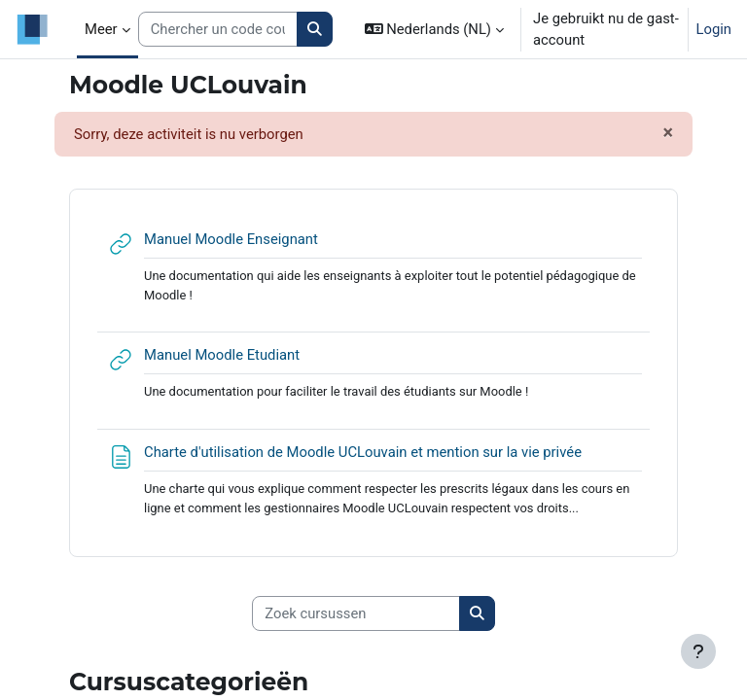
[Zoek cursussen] (356, 613)
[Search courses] (218, 29)
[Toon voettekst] (698, 651)
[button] (434, 29)
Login (714, 29)
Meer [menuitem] (101, 29)
